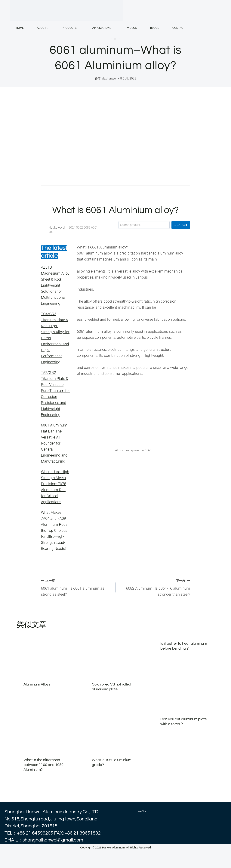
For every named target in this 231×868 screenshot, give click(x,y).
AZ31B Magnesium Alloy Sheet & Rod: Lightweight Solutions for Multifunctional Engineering (55, 285)
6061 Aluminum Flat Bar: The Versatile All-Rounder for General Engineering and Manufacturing (54, 443)
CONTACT (179, 28)
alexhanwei (109, 78)
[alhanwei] (66, 11)
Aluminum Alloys (37, 684)
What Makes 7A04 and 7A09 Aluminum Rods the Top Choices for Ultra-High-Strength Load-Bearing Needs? (54, 530)
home (20, 28)
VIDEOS (132, 28)
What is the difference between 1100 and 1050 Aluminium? (43, 765)
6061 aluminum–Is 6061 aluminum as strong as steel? (76, 587)
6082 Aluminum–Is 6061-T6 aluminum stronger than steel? (155, 587)
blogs (116, 39)
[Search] (181, 225)
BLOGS (155, 28)
